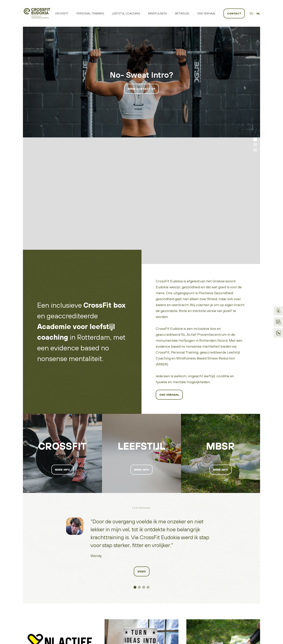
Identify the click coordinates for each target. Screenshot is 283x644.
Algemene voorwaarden (185, 600)
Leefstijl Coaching (126, 13)
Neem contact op (141, 89)
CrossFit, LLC (251, 595)
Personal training (90, 13)
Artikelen (182, 13)
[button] (255, 76)
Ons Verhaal (206, 13)
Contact (234, 13)
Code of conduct (180, 587)
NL (258, 13)
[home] (37, 13)
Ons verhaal (169, 268)
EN (251, 13)
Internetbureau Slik (235, 601)
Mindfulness (158, 13)
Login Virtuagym (233, 582)
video (142, 445)
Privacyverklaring (180, 594)
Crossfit (62, 13)
